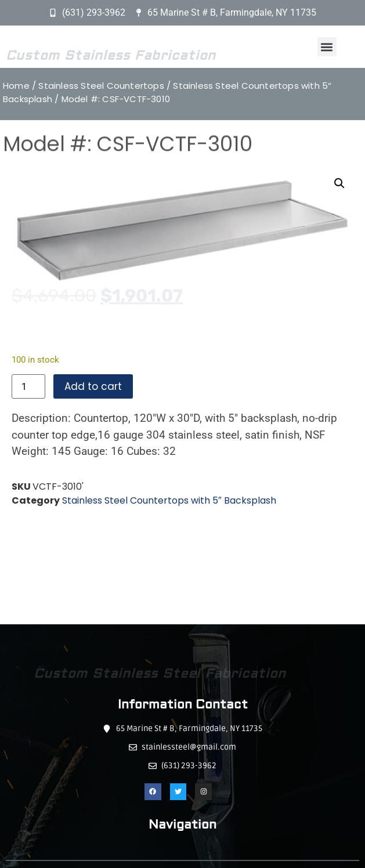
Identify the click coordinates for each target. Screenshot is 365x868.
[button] (327, 47)
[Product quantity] (28, 386)
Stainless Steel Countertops (101, 86)
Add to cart (93, 386)
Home (16, 86)
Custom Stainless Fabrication (111, 59)
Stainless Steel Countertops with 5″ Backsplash (169, 500)
